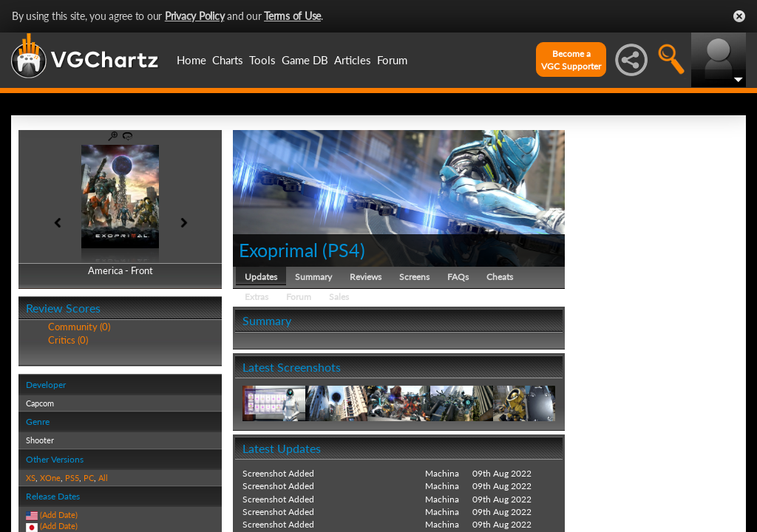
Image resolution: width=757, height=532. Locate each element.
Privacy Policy (195, 16)
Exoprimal (278, 250)
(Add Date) (59, 515)
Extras (257, 297)
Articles (353, 60)
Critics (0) (68, 340)
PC (89, 478)
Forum (392, 60)
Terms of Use (292, 16)
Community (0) (79, 327)
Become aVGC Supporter (571, 60)
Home (191, 60)
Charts (228, 60)
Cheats (500, 277)
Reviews (366, 277)
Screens (414, 277)
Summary (313, 277)
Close (739, 16)
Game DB (305, 60)
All (103, 478)
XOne (50, 478)
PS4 (344, 250)
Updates (261, 277)
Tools (262, 60)
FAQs (458, 277)
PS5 (72, 478)
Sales (339, 297)
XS (31, 478)
